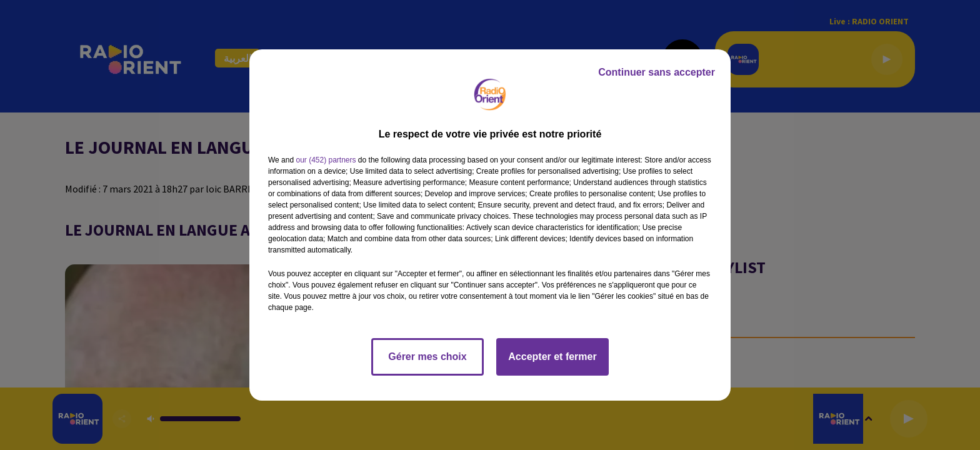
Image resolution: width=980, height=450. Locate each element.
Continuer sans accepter (657, 72)
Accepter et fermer (552, 357)
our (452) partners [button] (326, 160)
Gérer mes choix (427, 357)
